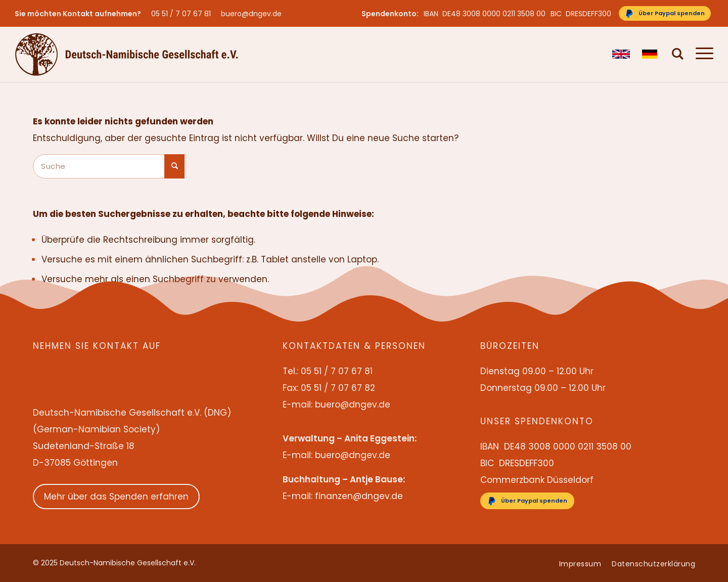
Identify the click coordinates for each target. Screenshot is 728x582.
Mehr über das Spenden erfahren (116, 497)
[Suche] (678, 54)
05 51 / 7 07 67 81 (181, 14)
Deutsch (651, 54)
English (621, 54)
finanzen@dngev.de (359, 496)
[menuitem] (184, 14)
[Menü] (701, 54)
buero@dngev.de (251, 14)
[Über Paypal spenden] (665, 13)
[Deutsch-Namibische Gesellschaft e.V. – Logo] (127, 54)
